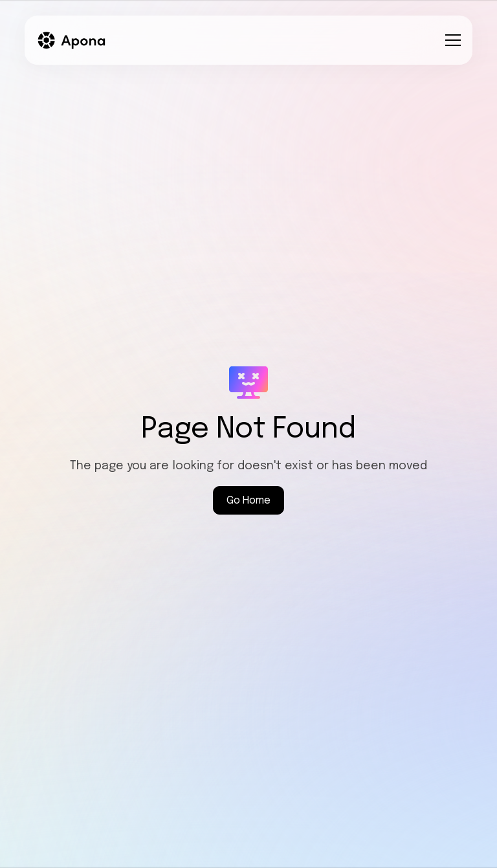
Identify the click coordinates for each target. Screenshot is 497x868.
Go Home (248, 501)
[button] (450, 40)
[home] (72, 40)
